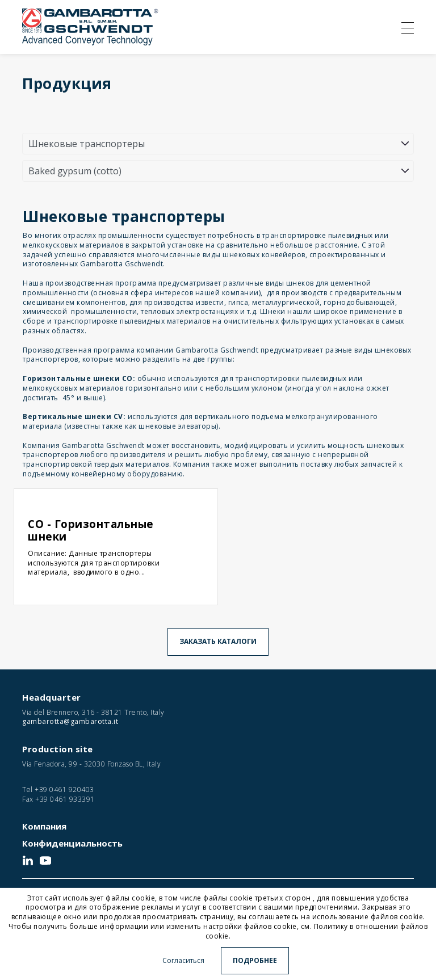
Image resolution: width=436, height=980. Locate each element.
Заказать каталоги (218, 641)
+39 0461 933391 (65, 799)
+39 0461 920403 (64, 790)
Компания (44, 826)
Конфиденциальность (72, 843)
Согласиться (183, 960)
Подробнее (255, 960)
